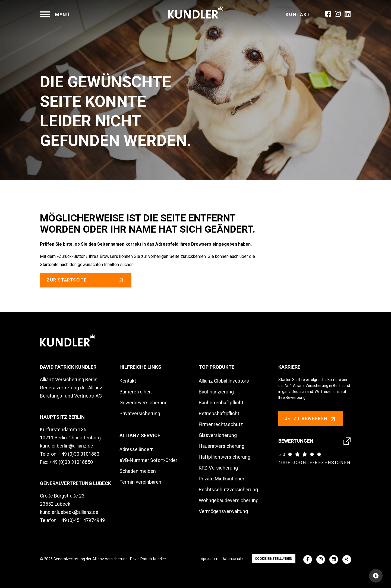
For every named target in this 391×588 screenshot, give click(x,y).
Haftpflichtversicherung (225, 457)
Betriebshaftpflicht (219, 413)
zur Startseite (86, 280)
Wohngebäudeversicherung (229, 500)
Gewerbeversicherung (144, 403)
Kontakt (298, 15)
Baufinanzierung (216, 392)
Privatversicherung (140, 413)
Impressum (209, 559)
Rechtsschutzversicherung (228, 490)
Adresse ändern (137, 449)
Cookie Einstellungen (274, 559)
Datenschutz (233, 559)
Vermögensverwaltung (223, 511)
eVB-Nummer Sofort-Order (148, 460)
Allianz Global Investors (224, 381)
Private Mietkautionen (222, 479)
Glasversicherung (218, 435)
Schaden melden (138, 471)
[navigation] (55, 15)
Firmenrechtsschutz (221, 424)
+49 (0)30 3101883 (79, 454)
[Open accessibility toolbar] (376, 576)
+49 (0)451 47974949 (82, 520)
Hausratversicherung (222, 446)
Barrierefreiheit (136, 392)
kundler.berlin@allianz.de (67, 446)
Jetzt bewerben (311, 419)
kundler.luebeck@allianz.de (69, 512)
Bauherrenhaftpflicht (221, 403)
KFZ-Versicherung (218, 468)
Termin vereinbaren (140, 482)
